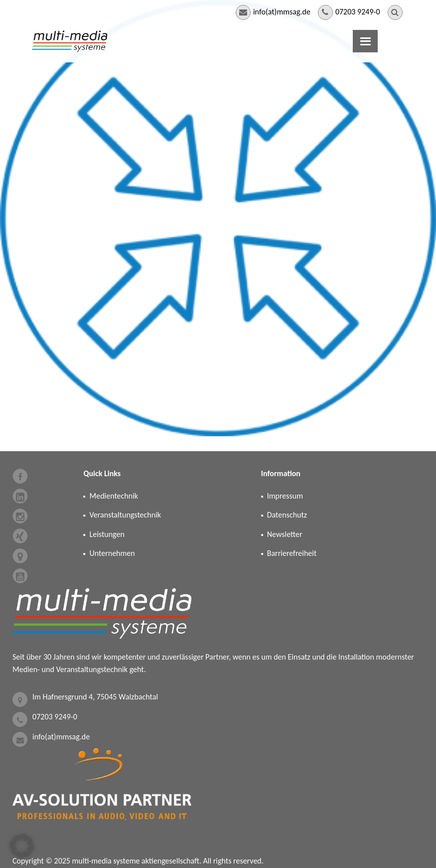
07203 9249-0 (358, 12)
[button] (22, 846)
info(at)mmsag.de (282, 12)
